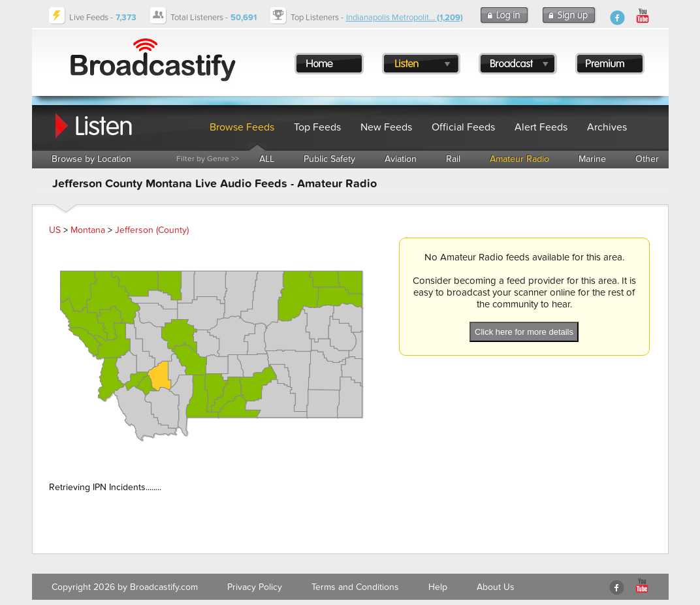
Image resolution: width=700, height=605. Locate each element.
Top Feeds (317, 127)
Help (438, 587)
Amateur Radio (519, 159)
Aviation (401, 159)
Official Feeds (463, 127)
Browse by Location (91, 159)
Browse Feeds (242, 127)
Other (647, 159)
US (55, 230)
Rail (453, 159)
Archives (607, 127)
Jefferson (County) (152, 230)
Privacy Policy (255, 587)
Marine (592, 159)
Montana (88, 230)
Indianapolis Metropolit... (405, 18)
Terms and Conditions (355, 587)
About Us (496, 587)
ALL (267, 159)
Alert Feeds (541, 127)
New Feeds (386, 127)
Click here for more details (524, 332)
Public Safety (329, 159)
